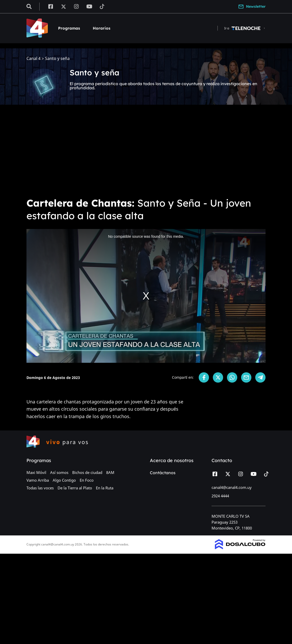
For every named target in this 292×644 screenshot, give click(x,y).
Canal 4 (34, 59)
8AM (110, 472)
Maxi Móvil (36, 472)
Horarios (102, 28)
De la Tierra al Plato (75, 488)
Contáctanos (163, 473)
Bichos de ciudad (87, 472)
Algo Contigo (64, 480)
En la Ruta (105, 488)
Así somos (59, 472)
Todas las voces (40, 488)
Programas (69, 28)
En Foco (87, 480)
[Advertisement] (146, 154)
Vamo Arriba (38, 480)
